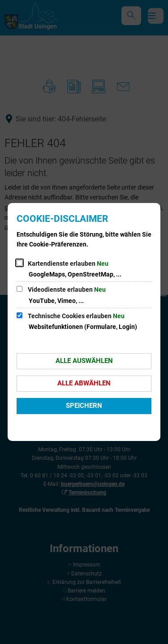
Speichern (84, 406)
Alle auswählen (84, 361)
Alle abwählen (84, 383)
